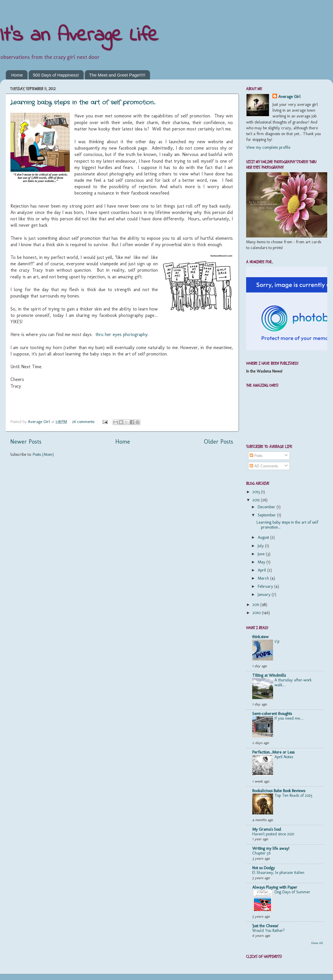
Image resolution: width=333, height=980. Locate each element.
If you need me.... (289, 718)
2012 (257, 500)
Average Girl (289, 97)
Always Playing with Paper (275, 887)
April (262, 570)
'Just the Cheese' (265, 926)
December (267, 507)
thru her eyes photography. (122, 334)
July (261, 546)
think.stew (260, 637)
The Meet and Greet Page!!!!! (117, 75)
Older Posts (218, 442)
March (264, 578)
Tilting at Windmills (269, 675)
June (262, 554)
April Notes (284, 757)
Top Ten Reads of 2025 (293, 795)
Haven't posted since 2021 (273, 834)
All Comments (264, 466)
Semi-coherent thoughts (272, 714)
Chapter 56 (261, 853)
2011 (256, 605)
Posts (256, 455)
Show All (317, 943)
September (267, 515)
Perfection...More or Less (273, 752)
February (266, 586)
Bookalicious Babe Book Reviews (279, 791)
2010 (257, 613)
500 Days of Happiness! (56, 75)
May (262, 562)
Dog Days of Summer (292, 892)
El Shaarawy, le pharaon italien (278, 872)
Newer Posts (26, 442)
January (265, 594)
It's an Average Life (79, 36)
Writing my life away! (271, 848)
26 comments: (84, 422)
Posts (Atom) (43, 454)
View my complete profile (268, 147)
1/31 (277, 641)
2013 (257, 492)
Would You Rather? (268, 930)
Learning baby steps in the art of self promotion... (83, 102)
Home (17, 75)
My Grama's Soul (267, 829)
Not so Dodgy (264, 868)
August (264, 537)
